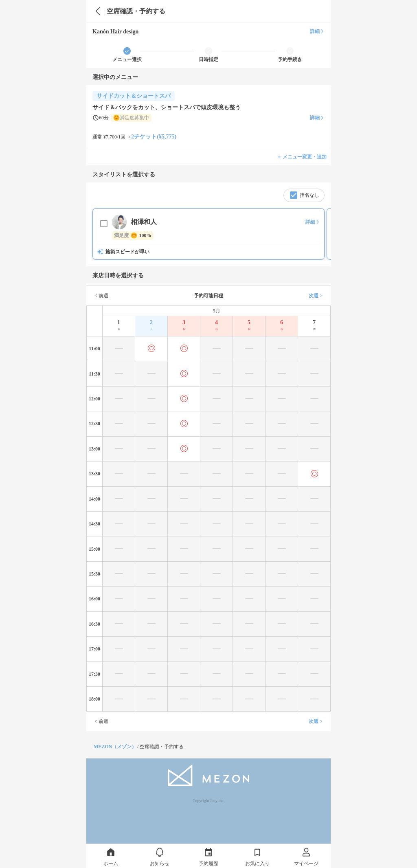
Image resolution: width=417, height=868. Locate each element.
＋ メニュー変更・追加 (302, 157)
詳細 (317, 31)
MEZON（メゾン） (115, 747)
